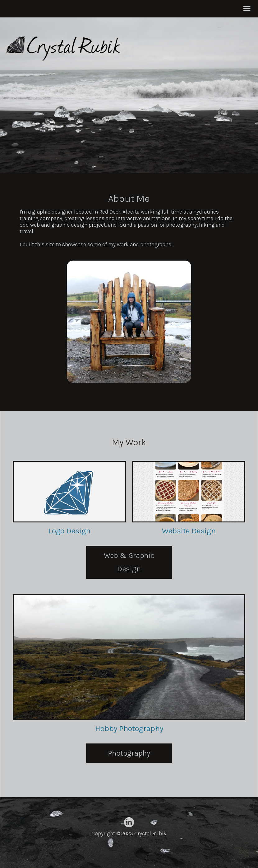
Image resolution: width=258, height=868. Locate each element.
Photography (129, 753)
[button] (247, 9)
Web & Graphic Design (129, 562)
